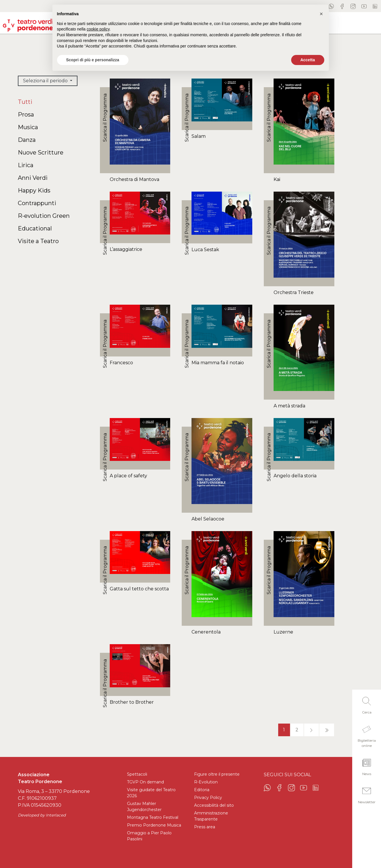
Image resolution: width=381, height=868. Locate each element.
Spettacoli (137, 774)
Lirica (26, 165)
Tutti (25, 102)
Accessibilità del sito (214, 805)
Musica (28, 127)
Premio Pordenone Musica (154, 825)
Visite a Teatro (38, 241)
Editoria (202, 790)
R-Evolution (206, 782)
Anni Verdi (33, 178)
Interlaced (56, 815)
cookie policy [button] (98, 29)
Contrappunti (37, 203)
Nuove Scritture (41, 152)
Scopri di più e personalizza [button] (93, 60)
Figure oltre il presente (217, 774)
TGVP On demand (145, 782)
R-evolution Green (44, 216)
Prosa (26, 115)
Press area (205, 827)
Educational (35, 228)
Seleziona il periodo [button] (46, 81)
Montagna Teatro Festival (153, 817)
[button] (367, 704)
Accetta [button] (308, 60)
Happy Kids (34, 190)
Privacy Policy (208, 798)
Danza (27, 140)
